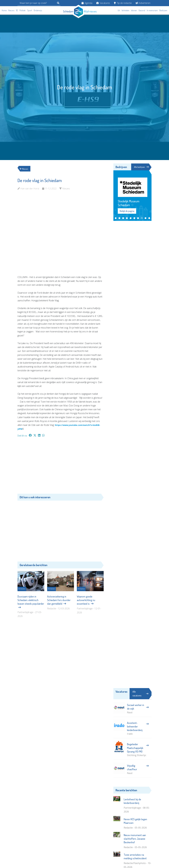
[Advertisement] (61, 467)
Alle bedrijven (140, 167)
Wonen (134, 10)
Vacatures (103, 3)
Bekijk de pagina (127, 211)
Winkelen (125, 10)
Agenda (87, 3)
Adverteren (143, 3)
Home (4, 10)
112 (17, 10)
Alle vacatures (140, 694)
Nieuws (11, 10)
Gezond (142, 10)
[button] (116, 219)
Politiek (23, 10)
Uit (119, 10)
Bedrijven (163, 10)
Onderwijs (38, 10)
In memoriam (152, 10)
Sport (30, 10)
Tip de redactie (123, 3)
